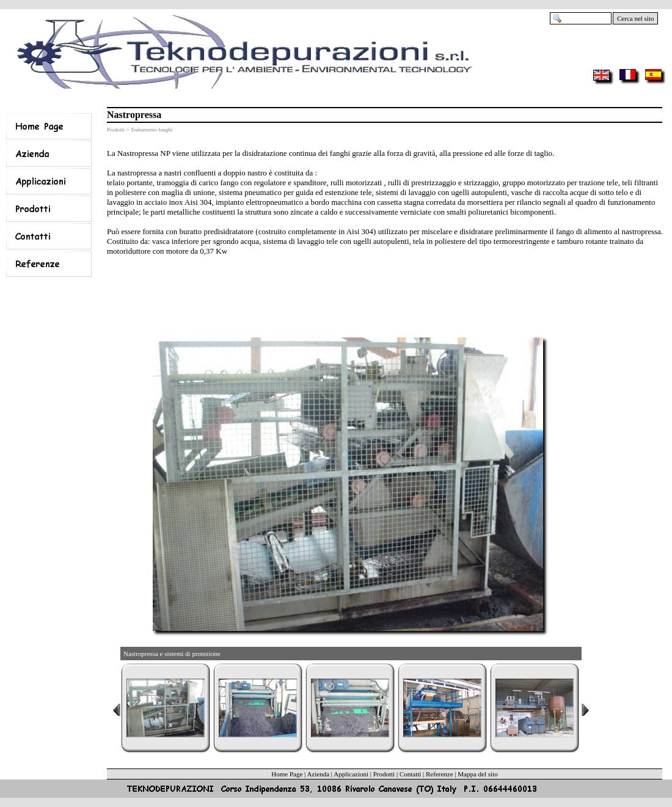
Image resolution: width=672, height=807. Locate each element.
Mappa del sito (477, 774)
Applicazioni (351, 774)
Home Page (287, 774)
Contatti (410, 774)
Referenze (440, 774)
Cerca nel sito (635, 18)
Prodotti (384, 774)
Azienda (318, 774)
